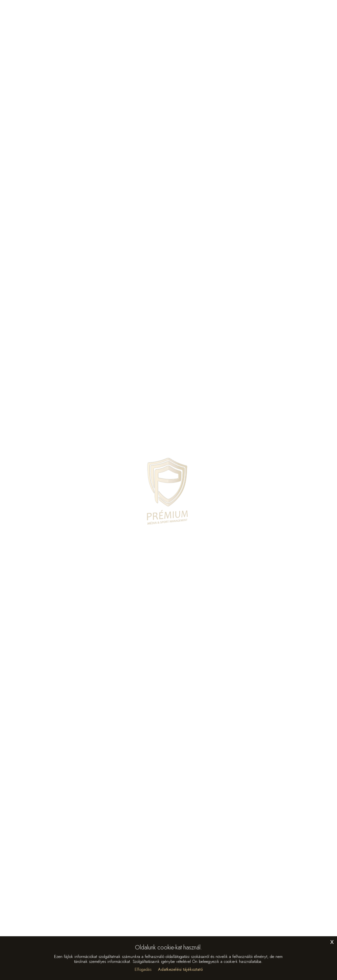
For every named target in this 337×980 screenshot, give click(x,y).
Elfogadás (143, 969)
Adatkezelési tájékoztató (180, 969)
